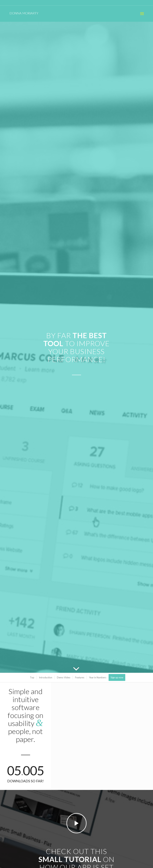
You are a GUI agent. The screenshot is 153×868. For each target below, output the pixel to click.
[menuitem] (142, 14)
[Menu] (142, 14)
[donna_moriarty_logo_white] (26, 14)
